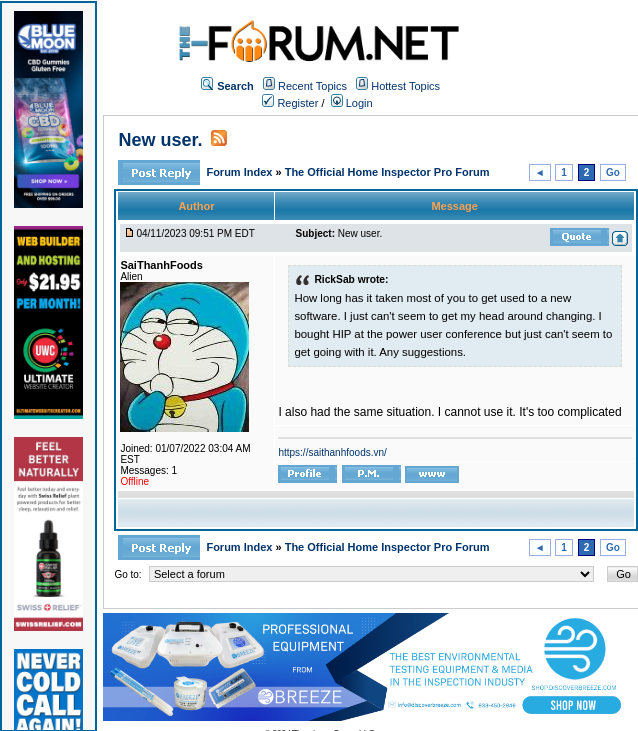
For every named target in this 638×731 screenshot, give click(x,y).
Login (352, 103)
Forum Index (240, 172)
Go (613, 172)
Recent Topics (312, 86)
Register (290, 103)
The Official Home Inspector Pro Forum (387, 172)
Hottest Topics (405, 86)
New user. (160, 140)
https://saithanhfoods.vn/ (332, 452)
